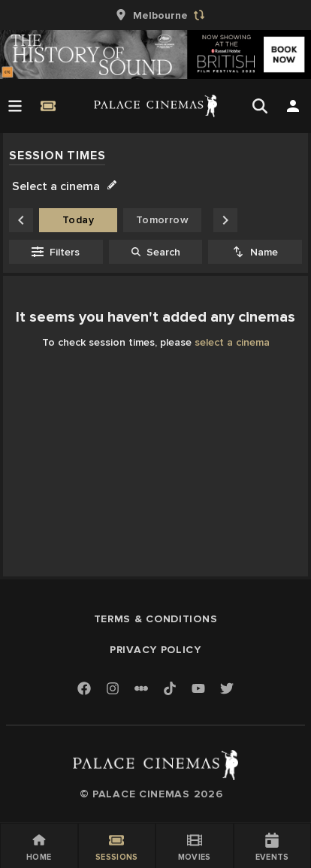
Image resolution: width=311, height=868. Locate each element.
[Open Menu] (15, 106)
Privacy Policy (155, 650)
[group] (155, 15)
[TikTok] (170, 688)
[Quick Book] (48, 106)
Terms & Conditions (156, 619)
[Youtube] (198, 690)
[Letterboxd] (141, 688)
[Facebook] (84, 690)
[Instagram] (113, 690)
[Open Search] (260, 106)
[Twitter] (227, 690)
